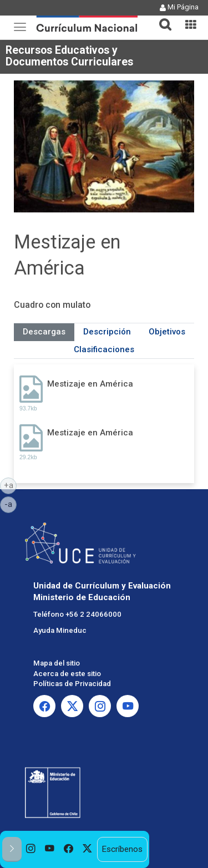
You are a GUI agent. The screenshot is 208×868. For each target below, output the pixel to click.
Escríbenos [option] (122, 849)
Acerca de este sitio (67, 674)
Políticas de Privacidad (72, 684)
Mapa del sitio (57, 663)
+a (11, 485)
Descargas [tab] (44, 332)
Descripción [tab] (107, 332)
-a (11, 504)
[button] (161, 18)
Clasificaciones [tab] (104, 349)
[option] (31, 849)
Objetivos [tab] (167, 332)
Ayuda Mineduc (60, 630)
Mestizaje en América (90, 384)
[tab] (161, 18)
